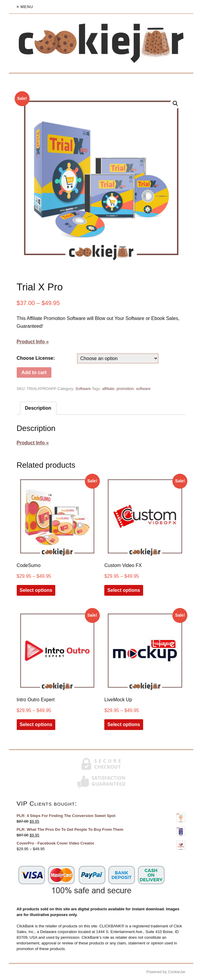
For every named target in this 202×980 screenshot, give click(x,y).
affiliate (108, 389)
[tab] (38, 408)
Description (38, 408)
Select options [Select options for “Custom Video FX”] (124, 590)
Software (83, 389)
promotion (125, 389)
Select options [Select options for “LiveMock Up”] (124, 724)
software (143, 389)
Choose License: (36, 358)
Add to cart (34, 372)
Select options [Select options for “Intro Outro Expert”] (36, 724)
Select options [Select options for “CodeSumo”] (36, 590)
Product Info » (33, 342)
